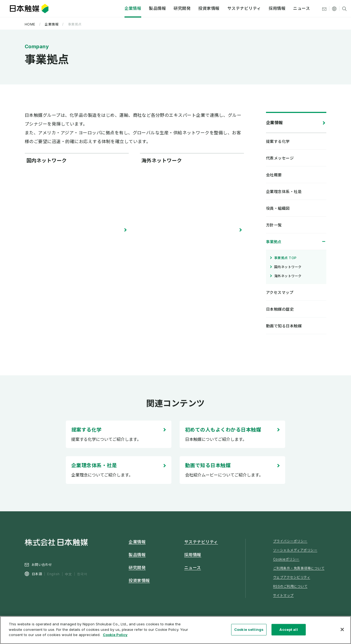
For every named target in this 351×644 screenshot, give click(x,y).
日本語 (37, 574)
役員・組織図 (278, 208)
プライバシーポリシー (290, 541)
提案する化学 (87, 430)
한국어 (82, 574)
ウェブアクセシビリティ (292, 577)
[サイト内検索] (335, 10)
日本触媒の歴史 (280, 309)
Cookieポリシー (286, 559)
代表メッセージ (280, 158)
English (53, 574)
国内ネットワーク (47, 230)
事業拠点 (274, 242)
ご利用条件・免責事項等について (299, 568)
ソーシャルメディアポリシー (295, 550)
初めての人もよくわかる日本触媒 (223, 430)
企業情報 (123, 9)
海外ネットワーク (162, 230)
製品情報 (148, 9)
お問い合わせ (42, 565)
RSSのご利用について (290, 586)
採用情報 (268, 9)
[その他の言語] (325, 10)
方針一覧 (274, 225)
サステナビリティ (235, 9)
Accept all (288, 631)
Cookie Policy (115, 637)
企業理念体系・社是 (94, 465)
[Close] (342, 631)
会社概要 (274, 175)
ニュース (292, 9)
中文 (68, 574)
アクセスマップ (280, 292)
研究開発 (173, 9)
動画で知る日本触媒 (208, 465)
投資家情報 (199, 9)
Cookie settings (249, 631)
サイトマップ (283, 595)
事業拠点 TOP (285, 258)
